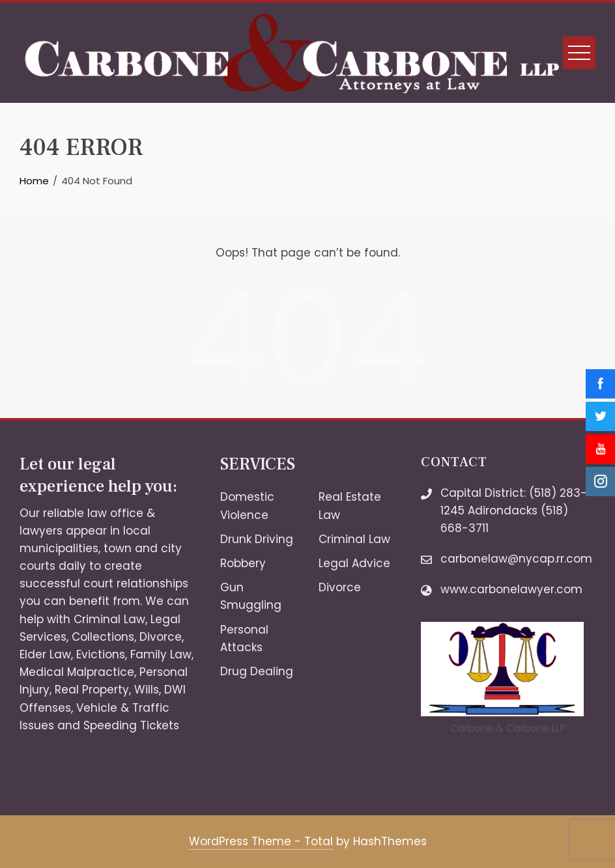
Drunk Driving (257, 539)
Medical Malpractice (77, 672)
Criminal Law (109, 619)
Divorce (161, 637)
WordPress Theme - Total (261, 841)
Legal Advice (354, 563)
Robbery (243, 563)
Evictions (101, 654)
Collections (103, 637)
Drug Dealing (257, 671)
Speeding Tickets (131, 725)
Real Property (92, 690)
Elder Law (45, 654)
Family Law (161, 654)
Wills (147, 690)
